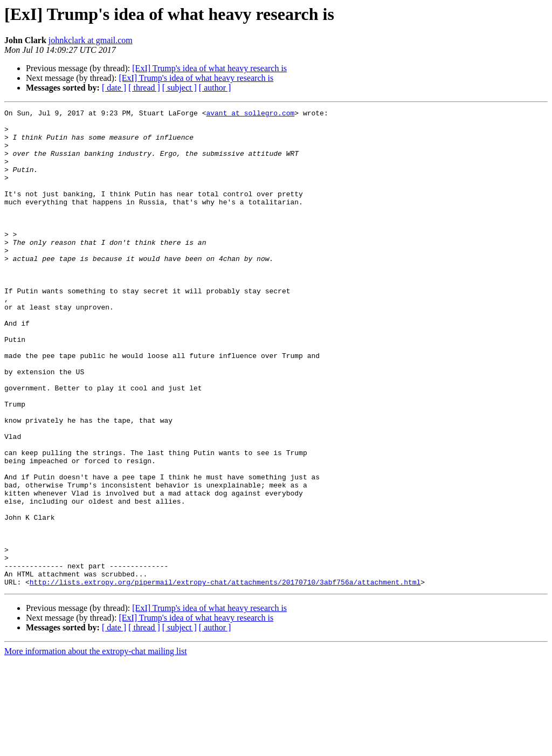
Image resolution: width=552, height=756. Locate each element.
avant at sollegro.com (250, 114)
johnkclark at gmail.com (91, 40)
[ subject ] (180, 88)
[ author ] (215, 88)
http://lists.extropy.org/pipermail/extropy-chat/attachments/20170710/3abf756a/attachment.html (225, 677)
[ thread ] (144, 88)
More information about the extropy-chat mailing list (96, 747)
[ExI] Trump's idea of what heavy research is (209, 68)
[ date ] (114, 88)
